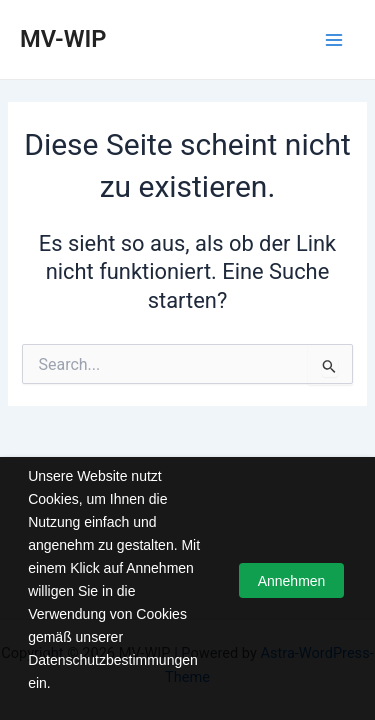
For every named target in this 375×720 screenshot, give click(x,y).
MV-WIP (63, 39)
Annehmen (292, 581)
